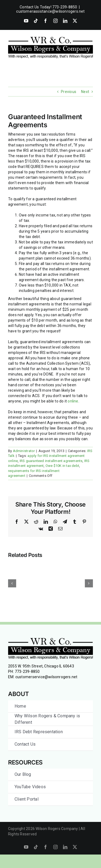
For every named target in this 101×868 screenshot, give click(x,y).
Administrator (24, 451)
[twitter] (75, 847)
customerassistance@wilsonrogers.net (50, 11)
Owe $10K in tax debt (62, 466)
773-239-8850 (27, 671)
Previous (69, 92)
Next (85, 92)
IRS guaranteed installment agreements (51, 461)
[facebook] (46, 847)
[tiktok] (36, 847)
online (73, 401)
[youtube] (26, 847)
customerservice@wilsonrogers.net (46, 677)
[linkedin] (65, 847)
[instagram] (55, 847)
